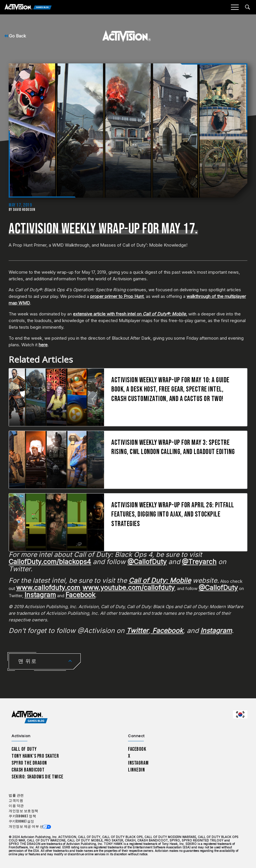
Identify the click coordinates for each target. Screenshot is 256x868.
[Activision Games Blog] (28, 7)
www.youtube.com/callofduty (129, 588)
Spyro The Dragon (29, 763)
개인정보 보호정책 (23, 811)
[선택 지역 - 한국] (240, 714)
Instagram (40, 595)
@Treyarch (199, 562)
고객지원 (16, 801)
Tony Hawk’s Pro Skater (35, 756)
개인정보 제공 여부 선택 (28, 827)
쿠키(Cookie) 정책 (22, 816)
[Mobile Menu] (235, 7)
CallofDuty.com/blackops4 (50, 562)
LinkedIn (137, 770)
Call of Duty (24, 749)
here (43, 345)
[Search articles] (247, 7)
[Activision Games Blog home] (30, 717)
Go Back (15, 36)
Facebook (80, 595)
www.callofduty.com (48, 588)
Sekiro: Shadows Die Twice (37, 777)
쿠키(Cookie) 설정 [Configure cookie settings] (21, 821)
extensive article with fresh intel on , (130, 314)
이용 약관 (16, 806)
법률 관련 (16, 796)
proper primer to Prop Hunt (117, 296)
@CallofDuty (147, 562)
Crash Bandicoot (28, 770)
